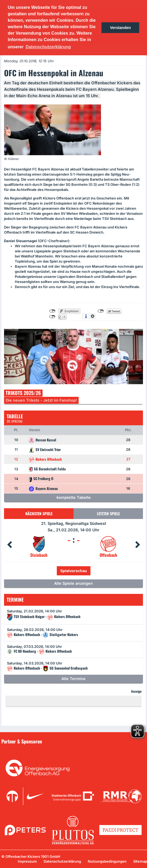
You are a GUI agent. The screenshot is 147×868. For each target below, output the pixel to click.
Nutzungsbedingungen (107, 861)
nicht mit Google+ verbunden (52, 317)
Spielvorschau (74, 571)
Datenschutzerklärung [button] (48, 47)
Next (138, 545)
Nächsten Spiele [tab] (39, 513)
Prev (9, 545)
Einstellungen (92, 316)
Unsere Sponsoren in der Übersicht (35, 749)
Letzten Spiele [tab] (108, 513)
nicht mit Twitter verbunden (101, 311)
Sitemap (140, 861)
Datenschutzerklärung (62, 861)
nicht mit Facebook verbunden (52, 311)
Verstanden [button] (120, 28)
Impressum (27, 861)
